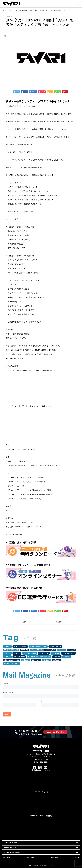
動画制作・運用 (41, 807)
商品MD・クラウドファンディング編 (39, 657)
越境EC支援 (41, 814)
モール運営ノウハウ (68, 653)
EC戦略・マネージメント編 (38, 647)
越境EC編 (56, 660)
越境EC (46, 660)
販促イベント (36, 660)
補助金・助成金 (41, 830)
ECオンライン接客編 (20, 647)
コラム (41, 822)
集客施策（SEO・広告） (11, 664)
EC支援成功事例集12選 (41, 827)
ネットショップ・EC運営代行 (41, 796)
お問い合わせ (41, 835)
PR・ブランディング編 (11, 650)
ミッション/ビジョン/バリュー (41, 772)
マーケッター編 (44, 653)
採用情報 (41, 781)
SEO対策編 (25, 650)
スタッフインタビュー (41, 783)
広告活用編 (57, 657)
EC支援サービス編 (55, 647)
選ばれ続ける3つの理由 (41, 794)
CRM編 (7, 647)
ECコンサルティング (41, 798)
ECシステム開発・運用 (41, 809)
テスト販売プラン (41, 800)
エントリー (41, 785)
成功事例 (41, 824)
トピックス (72, 650)
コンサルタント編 (37, 650)
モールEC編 (55, 653)
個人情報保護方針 (41, 788)
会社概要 (41, 776)
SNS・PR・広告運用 (41, 803)
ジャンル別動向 (50, 650)
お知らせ (41, 818)
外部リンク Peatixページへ (36, 527)
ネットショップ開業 (30, 653)
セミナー (62, 650)
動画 (7, 657)
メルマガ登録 (41, 833)
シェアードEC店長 (41, 812)
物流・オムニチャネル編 (11, 660)
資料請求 (41, 837)
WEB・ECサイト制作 (41, 805)
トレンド (7, 653)
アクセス (41, 779)
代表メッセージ (41, 774)
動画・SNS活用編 (19, 657)
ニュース (17, 653)
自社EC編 (25, 660)
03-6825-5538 (31, 732)
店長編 (67, 657)
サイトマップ (41, 790)
